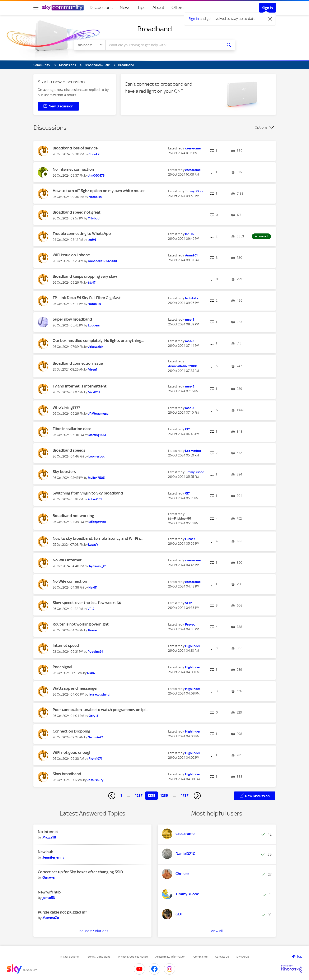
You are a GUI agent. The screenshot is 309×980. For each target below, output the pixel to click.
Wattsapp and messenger (75, 688)
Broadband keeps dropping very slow (85, 276)
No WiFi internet (67, 560)
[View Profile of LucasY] (93, 545)
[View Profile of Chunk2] (94, 154)
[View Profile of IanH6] (92, 240)
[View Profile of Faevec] (93, 630)
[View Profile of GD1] (188, 429)
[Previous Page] (112, 796)
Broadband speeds (69, 450)
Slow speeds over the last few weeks (85, 603)
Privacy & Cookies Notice (133, 957)
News (125, 8)
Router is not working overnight (81, 624)
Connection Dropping (71, 731)
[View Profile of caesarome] (193, 148)
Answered (261, 236)
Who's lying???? (66, 407)
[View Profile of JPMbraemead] (98, 414)
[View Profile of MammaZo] (51, 918)
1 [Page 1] (121, 795)
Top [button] (299, 956)
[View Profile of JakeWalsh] (96, 347)
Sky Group (243, 957)
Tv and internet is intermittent (80, 386)
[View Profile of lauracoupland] (99, 695)
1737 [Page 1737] (185, 795)
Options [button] (261, 127)
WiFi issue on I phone (71, 255)
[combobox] (164, 45)
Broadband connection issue (78, 363)
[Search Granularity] (90, 45)
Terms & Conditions (98, 957)
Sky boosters (64, 472)
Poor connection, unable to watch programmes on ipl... (100, 710)
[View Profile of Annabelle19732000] (102, 261)
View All (217, 931)
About (158, 8)
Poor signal (62, 667)
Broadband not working (73, 516)
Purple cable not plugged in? (62, 912)
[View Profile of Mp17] (92, 283)
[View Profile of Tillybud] (94, 218)
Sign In (268, 8)
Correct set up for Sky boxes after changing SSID (80, 872)
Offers (177, 8)
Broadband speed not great (77, 212)
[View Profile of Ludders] (94, 325)
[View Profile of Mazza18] (49, 837)
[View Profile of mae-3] (190, 320)
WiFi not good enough (72, 753)
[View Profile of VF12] (91, 609)
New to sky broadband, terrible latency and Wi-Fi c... (98, 538)
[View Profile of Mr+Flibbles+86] (180, 519)
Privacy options (69, 957)
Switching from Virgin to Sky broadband (88, 493)
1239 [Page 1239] (164, 795)
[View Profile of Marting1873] (97, 435)
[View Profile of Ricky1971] (95, 759)
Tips (141, 8)
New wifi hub (49, 892)
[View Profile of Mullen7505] (96, 478)
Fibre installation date (72, 429)
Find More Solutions (92, 931)
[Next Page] (197, 796)
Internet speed (66, 645)
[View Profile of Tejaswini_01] (98, 566)
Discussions (101, 8)
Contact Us (222, 957)
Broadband (155, 29)
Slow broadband (67, 774)
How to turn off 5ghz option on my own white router (99, 191)
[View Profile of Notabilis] (95, 197)
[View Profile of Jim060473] (96, 176)
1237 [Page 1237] (139, 795)
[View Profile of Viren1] (93, 370)
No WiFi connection (70, 581)
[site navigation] (36, 8)
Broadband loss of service (75, 148)
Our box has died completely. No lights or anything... (98, 341)
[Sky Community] (63, 8)
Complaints (200, 957)
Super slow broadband (72, 319)
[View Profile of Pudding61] (95, 652)
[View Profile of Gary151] (94, 716)
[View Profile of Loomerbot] (96, 456)
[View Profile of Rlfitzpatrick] (97, 522)
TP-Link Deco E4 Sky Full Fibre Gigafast (87, 298)
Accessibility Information (170, 957)
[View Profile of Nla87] (91, 673)
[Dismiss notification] (270, 19)
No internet (48, 832)
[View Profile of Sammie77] (96, 737)
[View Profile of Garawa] (48, 877)
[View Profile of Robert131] (95, 499)
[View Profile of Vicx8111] (94, 392)
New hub (46, 852)
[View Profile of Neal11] (93, 587)
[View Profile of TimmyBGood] (195, 191)
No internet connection (73, 169)
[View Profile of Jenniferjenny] (53, 857)
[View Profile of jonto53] (49, 898)
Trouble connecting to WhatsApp (82, 234)
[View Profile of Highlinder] (193, 646)
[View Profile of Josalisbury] (95, 780)
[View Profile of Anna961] (191, 255)
